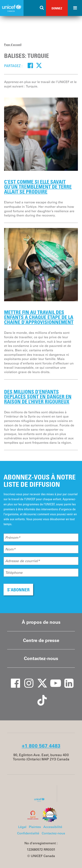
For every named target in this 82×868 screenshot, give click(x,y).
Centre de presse (41, 640)
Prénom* (13, 538)
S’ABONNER (18, 590)
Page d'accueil (13, 45)
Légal (22, 827)
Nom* (10, 549)
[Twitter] (39, 65)
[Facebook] (30, 65)
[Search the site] (42, 8)
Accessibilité (53, 827)
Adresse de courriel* (23, 561)
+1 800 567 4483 (41, 746)
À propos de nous (41, 622)
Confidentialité (28, 833)
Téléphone (14, 573)
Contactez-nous (41, 658)
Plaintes (35, 827)
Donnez (57, 8)
